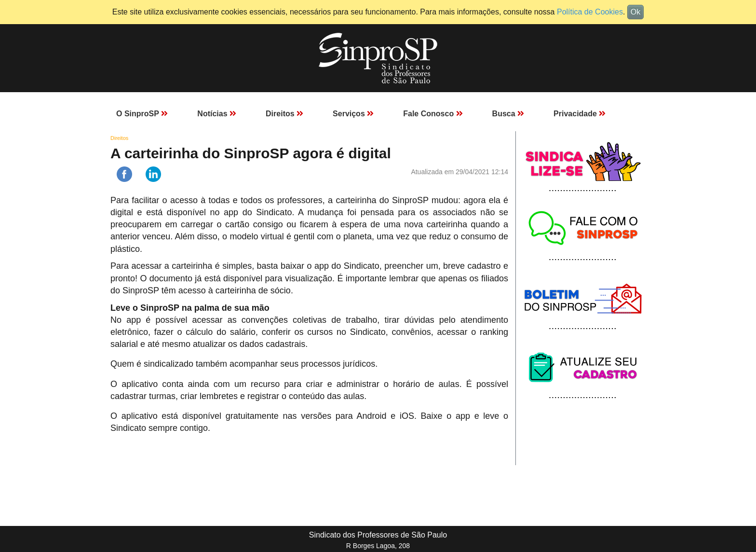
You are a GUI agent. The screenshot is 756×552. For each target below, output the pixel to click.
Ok (635, 12)
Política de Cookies (590, 12)
